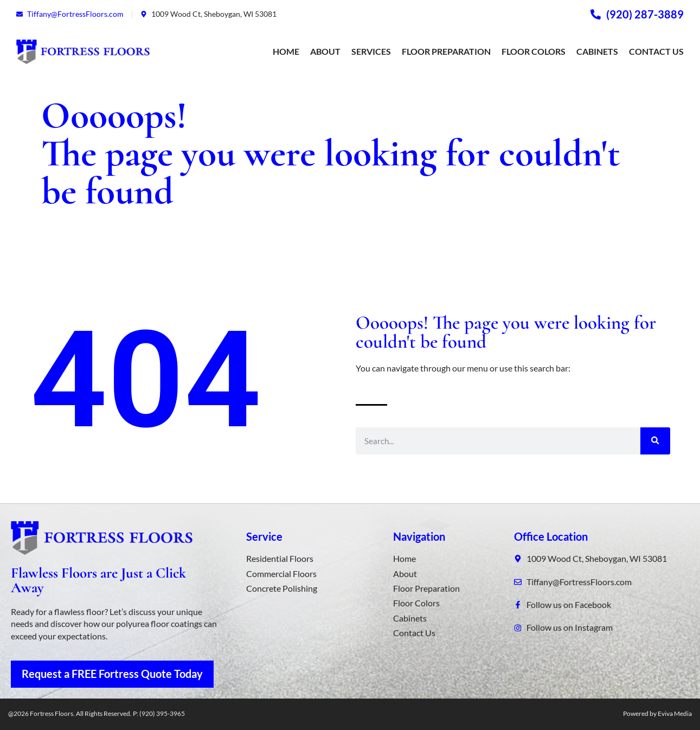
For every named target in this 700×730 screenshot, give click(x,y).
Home (286, 51)
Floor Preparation (446, 51)
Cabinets (597, 51)
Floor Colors (534, 51)
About (325, 51)
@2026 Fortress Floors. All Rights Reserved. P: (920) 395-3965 (97, 713)
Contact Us (656, 51)
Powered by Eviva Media (657, 713)
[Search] (655, 441)
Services (371, 51)
